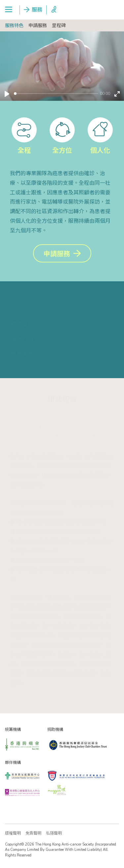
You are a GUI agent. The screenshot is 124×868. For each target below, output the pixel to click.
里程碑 (59, 26)
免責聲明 (33, 833)
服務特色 (14, 26)
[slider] (56, 94)
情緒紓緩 (22, 339)
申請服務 (38, 26)
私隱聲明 (54, 833)
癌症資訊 (22, 324)
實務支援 (22, 354)
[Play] (7, 94)
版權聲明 (13, 833)
